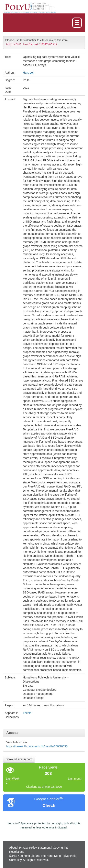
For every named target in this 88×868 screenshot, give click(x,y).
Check (49, 805)
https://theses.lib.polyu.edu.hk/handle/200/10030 (37, 746)
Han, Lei (28, 73)
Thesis (27, 713)
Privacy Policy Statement (35, 848)
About (13, 848)
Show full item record (19, 759)
